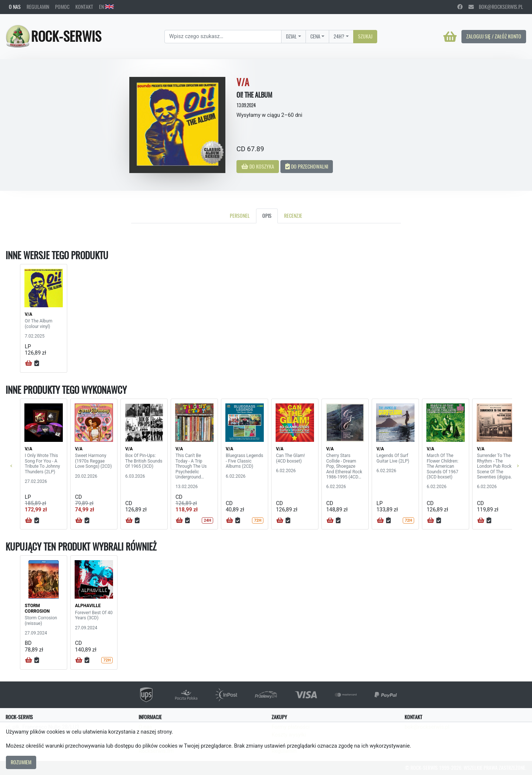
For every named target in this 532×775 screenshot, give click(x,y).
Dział (291, 36)
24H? (339, 36)
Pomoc (62, 7)
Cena (315, 36)
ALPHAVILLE (88, 606)
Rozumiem (21, 762)
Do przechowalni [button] (307, 166)
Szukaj (365, 36)
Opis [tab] (267, 216)
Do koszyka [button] (258, 166)
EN (106, 7)
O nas (15, 7)
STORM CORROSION (37, 608)
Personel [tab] (240, 216)
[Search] (223, 37)
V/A (28, 314)
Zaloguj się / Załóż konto (494, 36)
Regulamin (38, 7)
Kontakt (84, 7)
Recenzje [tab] (293, 216)
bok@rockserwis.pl (496, 7)
